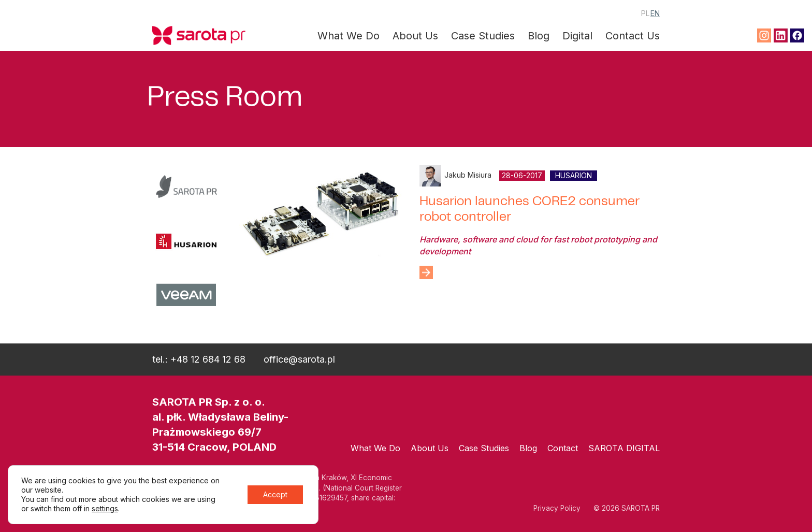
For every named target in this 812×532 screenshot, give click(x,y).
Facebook (797, 35)
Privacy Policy (557, 508)
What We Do (349, 36)
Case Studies (483, 36)
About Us (415, 36)
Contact (563, 448)
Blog (539, 36)
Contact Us (633, 36)
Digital (577, 36)
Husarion (574, 175)
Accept (275, 494)
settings (105, 508)
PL (645, 13)
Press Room (225, 99)
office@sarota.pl (299, 359)
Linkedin (781, 35)
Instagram (764, 35)
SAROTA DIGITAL (624, 448)
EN (655, 13)
